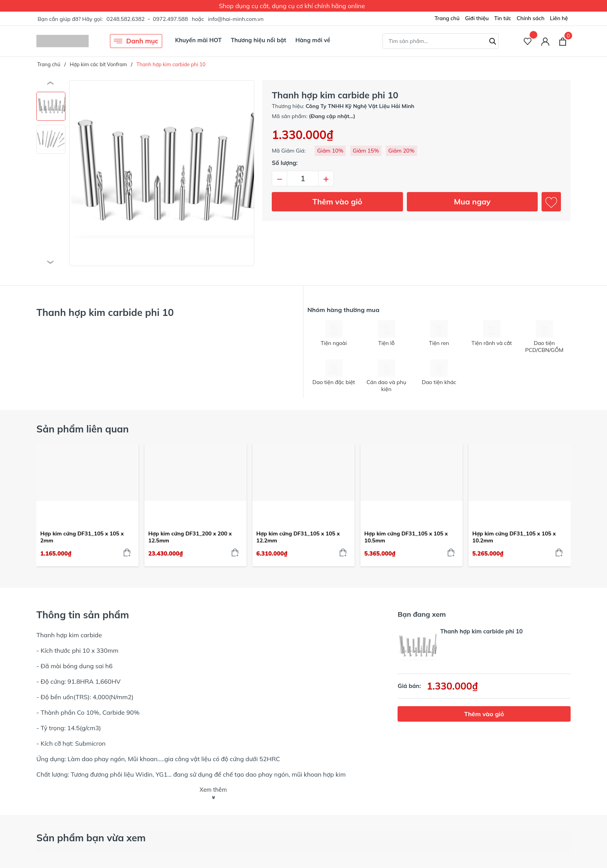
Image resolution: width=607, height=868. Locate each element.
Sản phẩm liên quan (83, 429)
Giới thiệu (477, 18)
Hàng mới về (313, 40)
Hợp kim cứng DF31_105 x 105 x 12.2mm (298, 537)
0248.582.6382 (126, 19)
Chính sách (530, 18)
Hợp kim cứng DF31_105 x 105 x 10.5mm (406, 537)
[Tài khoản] (545, 41)
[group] (162, 173)
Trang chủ (447, 18)
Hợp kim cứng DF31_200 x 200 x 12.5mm (190, 537)
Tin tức (502, 18)
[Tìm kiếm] (493, 40)
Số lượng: (285, 163)
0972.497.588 (170, 19)
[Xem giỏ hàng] (563, 41)
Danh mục (136, 41)
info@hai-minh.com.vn (236, 19)
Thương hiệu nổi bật (258, 40)
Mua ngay (472, 202)
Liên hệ (559, 18)
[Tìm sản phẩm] (441, 41)
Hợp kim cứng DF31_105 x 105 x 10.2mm (514, 537)
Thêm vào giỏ (337, 202)
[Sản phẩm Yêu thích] (528, 41)
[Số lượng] (303, 178)
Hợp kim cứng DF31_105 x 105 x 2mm (82, 537)
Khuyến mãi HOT (198, 40)
